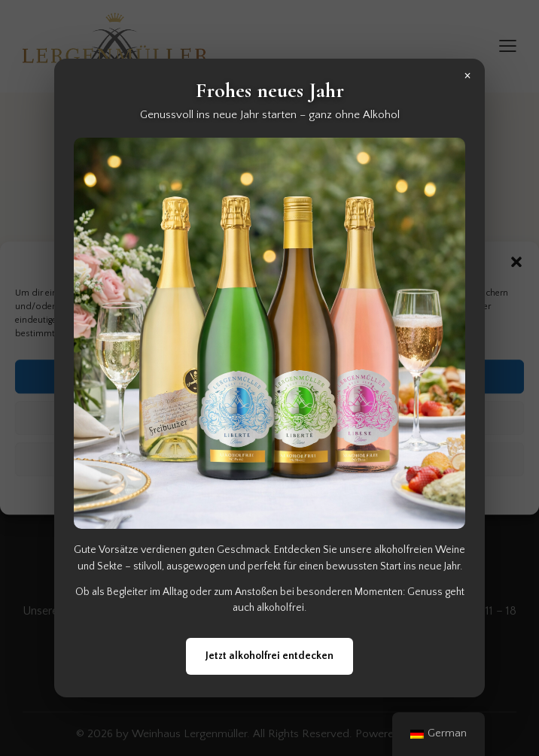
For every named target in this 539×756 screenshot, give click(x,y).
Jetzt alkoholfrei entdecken (269, 656)
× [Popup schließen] (467, 75)
